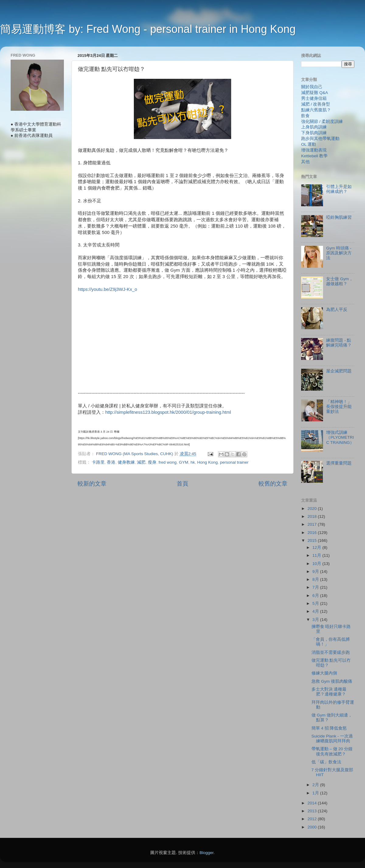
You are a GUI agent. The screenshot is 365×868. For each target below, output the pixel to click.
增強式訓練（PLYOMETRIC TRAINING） (340, 437)
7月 (316, 587)
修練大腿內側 (324, 673)
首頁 (182, 484)
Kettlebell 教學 (314, 156)
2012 (313, 819)
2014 (313, 803)
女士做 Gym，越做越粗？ (339, 281)
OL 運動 (309, 144)
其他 (305, 162)
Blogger (207, 853)
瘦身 (152, 462)
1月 (316, 793)
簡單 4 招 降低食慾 (329, 728)
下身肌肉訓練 (314, 133)
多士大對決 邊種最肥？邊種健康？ (329, 692)
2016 (313, 533)
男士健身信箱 (314, 98)
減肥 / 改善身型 (316, 104)
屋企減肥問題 (339, 371)
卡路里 (98, 462)
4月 (316, 611)
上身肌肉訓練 (314, 127)
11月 (317, 555)
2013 (313, 811)
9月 (316, 572)
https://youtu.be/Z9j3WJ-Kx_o (108, 289)
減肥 (141, 462)
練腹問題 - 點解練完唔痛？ (339, 343)
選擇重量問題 (339, 463)
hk (193, 462)
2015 (313, 540)
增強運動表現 (314, 150)
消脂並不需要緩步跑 (331, 652)
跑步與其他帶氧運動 (320, 139)
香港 (111, 462)
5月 (316, 603)
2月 (316, 785)
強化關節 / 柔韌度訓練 (322, 122)
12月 (317, 547)
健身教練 (126, 462)
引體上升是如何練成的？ (339, 189)
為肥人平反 (337, 310)
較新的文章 (92, 484)
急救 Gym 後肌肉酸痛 (332, 681)
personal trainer (234, 462)
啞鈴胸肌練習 (339, 217)
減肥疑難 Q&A (315, 93)
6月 (316, 596)
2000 (313, 827)
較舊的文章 (273, 484)
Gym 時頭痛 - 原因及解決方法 (339, 253)
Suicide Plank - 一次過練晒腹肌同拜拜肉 (332, 739)
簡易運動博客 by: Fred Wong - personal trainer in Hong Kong (148, 29)
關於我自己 (312, 87)
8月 (316, 579)
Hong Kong (207, 462)
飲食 (305, 116)
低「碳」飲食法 (326, 762)
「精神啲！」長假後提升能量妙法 (339, 407)
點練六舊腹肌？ (316, 110)
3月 (316, 620)
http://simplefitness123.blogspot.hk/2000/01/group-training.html (168, 412)
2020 (313, 509)
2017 (313, 524)
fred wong (167, 462)
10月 (317, 564)
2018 (313, 516)
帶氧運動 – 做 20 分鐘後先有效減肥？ (332, 751)
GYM (184, 462)
